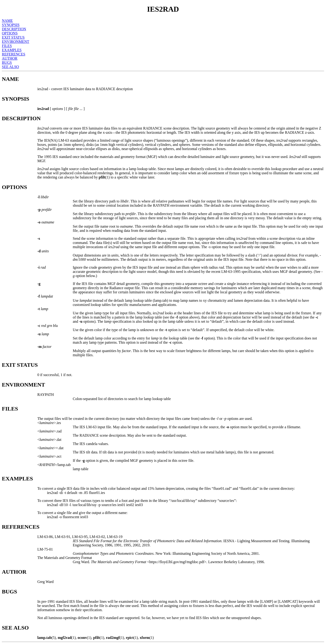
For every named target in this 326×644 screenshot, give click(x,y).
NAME (7, 21)
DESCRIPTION (14, 29)
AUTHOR (10, 58)
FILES (7, 46)
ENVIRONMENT (15, 42)
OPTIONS (10, 33)
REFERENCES (14, 54)
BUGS (7, 63)
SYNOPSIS (11, 25)
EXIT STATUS (13, 37)
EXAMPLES (12, 50)
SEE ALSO (10, 67)
